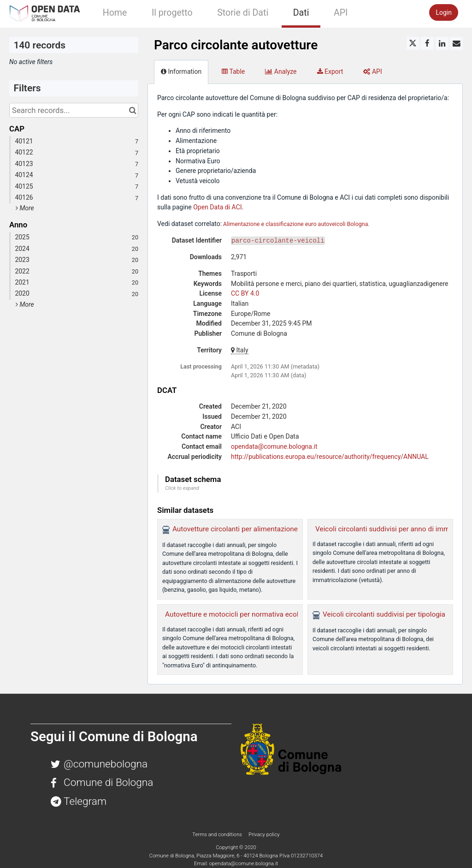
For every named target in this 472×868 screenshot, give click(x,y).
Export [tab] (330, 71)
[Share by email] (456, 43)
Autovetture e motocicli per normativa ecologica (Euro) (251, 614)
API (341, 13)
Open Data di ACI (217, 207)
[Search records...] (74, 110)
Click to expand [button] (182, 488)
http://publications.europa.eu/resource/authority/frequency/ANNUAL (330, 457)
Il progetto (172, 13)
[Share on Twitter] (413, 43)
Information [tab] (181, 71)
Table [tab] (233, 71)
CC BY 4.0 (245, 293)
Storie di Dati (243, 13)
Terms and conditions (218, 834)
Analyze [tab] (281, 71)
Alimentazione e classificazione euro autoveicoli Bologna (295, 224)
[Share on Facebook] (427, 43)
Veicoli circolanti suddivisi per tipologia (384, 614)
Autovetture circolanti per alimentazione (235, 529)
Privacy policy (264, 834)
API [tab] (372, 71)
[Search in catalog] (133, 110)
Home (115, 13)
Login (444, 12)
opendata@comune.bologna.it (274, 446)
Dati (301, 13)
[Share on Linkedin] (442, 43)
